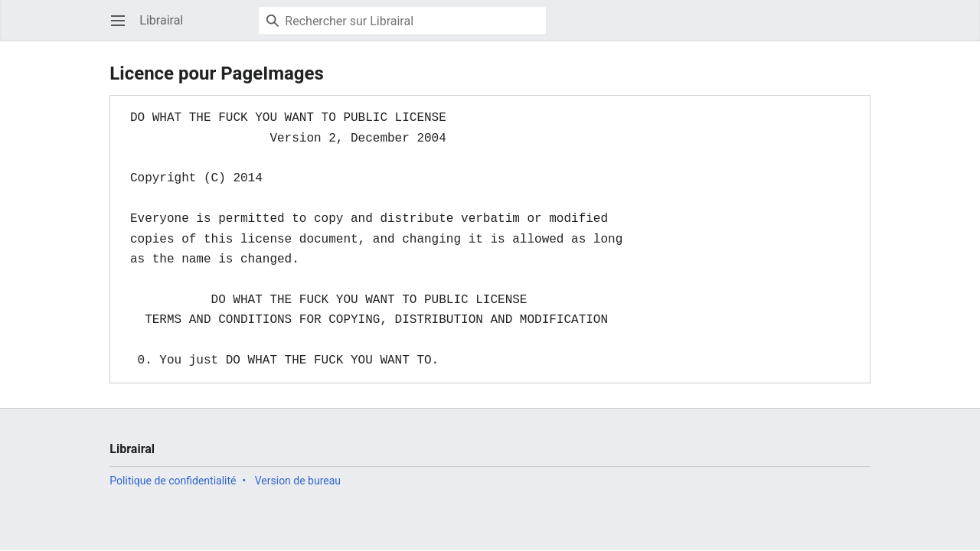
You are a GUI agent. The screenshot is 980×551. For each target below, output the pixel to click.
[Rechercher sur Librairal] (402, 21)
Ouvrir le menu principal (123, 28)
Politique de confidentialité (173, 481)
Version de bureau (298, 481)
